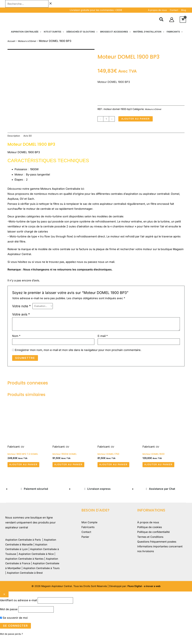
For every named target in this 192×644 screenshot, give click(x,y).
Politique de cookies (150, 533)
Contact (86, 538)
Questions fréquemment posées (158, 548)
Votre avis (21, 316)
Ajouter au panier (139, 119)
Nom (16, 338)
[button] (161, 20)
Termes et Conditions (151, 543)
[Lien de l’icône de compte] (172, 20)
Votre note (21, 308)
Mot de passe (9, 616)
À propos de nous (157, 10)
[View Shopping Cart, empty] (183, 20)
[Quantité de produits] (107, 119)
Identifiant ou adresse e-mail (18, 606)
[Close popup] (4, 600)
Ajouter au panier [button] (27, 469)
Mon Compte (90, 528)
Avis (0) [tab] (31, 137)
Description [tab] (15, 137)
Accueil (12, 41)
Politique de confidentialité (154, 538)
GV (23, 450)
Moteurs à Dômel (31, 41)
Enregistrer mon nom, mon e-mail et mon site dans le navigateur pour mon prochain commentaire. (78, 353)
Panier (86, 543)
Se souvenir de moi (14, 625)
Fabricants (88, 533)
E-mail (103, 338)
